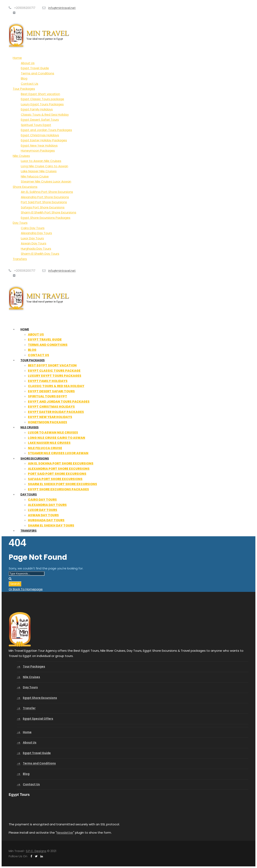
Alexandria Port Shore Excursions (45, 197)
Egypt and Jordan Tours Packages (46, 130)
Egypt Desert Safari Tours (40, 120)
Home (17, 58)
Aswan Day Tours (34, 243)
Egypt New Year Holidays (39, 145)
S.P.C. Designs (36, 851)
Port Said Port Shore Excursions (44, 202)
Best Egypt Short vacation (40, 94)
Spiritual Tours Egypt (36, 125)
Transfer (29, 708)
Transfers (20, 259)
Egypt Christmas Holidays (40, 135)
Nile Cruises (21, 156)
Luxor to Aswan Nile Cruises (41, 161)
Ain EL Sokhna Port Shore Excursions (47, 192)
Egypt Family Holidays (37, 109)
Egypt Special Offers (38, 719)
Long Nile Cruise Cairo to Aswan (44, 166)
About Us (28, 63)
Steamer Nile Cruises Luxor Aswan (46, 181)
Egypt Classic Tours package (42, 99)
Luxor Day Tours (32, 238)
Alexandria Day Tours (36, 233)
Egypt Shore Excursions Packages (46, 218)
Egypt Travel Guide (35, 68)
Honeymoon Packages (38, 150)
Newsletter (65, 833)
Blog (24, 78)
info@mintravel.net (62, 8)
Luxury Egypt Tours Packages (42, 104)
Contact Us (30, 84)
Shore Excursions (25, 187)
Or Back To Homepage (26, 589)
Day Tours (20, 223)
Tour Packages (24, 89)
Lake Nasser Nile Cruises (39, 171)
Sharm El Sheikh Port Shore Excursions (49, 212)
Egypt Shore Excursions (40, 698)
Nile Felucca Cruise (35, 176)
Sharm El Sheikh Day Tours (40, 254)
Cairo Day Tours (33, 228)
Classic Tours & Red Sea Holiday (45, 115)
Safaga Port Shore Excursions (43, 207)
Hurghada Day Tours (36, 249)
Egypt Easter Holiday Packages (44, 140)
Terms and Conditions (38, 73)
